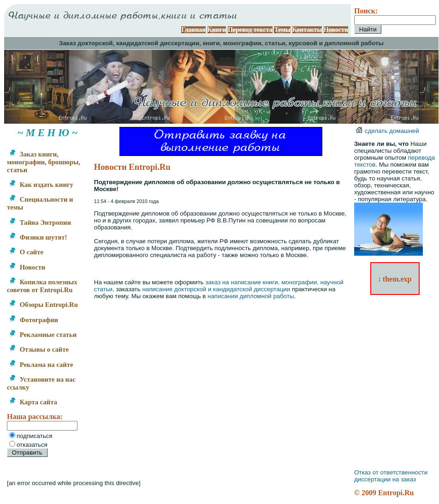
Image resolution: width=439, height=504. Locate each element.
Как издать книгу (41, 185)
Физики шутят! (38, 237)
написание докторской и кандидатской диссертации (216, 289)
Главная (193, 30)
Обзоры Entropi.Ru (43, 305)
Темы (282, 30)
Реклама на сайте (41, 365)
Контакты (307, 30)
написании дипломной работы (251, 296)
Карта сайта (33, 402)
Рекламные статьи (43, 335)
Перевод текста (250, 30)
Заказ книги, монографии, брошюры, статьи (44, 162)
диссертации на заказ (385, 479)
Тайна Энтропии (40, 222)
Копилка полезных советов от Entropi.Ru (42, 286)
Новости (336, 30)
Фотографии (33, 320)
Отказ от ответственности (391, 472)
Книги (217, 30)
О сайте (26, 252)
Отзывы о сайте (39, 349)
